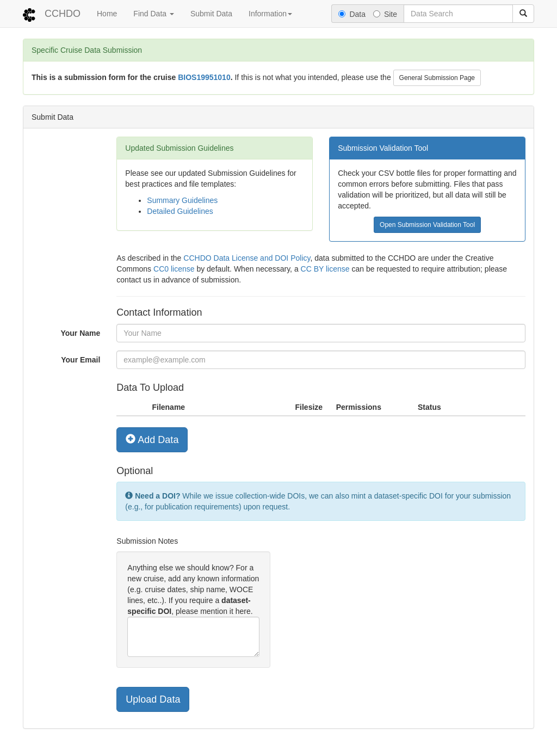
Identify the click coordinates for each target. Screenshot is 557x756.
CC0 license (174, 269)
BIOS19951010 (204, 77)
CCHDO (63, 14)
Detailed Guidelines (180, 211)
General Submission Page (437, 78)
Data (352, 14)
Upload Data (153, 699)
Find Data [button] (154, 14)
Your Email (81, 360)
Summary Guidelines (182, 200)
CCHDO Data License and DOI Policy (247, 258)
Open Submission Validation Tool (427, 225)
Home (107, 14)
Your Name (80, 333)
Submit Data (211, 14)
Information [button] (270, 14)
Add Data (152, 440)
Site (385, 14)
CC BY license (325, 269)
